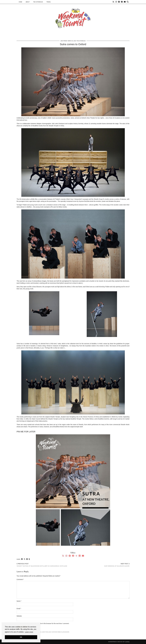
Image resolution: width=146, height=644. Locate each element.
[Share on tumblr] (29, 559)
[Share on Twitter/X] (25, 559)
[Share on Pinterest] (27, 559)
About (28, 2)
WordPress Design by (119, 642)
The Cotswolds (38, 2)
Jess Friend (64, 41)
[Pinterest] (119, 2)
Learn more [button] (29, 632)
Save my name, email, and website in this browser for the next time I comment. (45, 623)
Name (19, 601)
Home (20, 2)
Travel (49, 2)
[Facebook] (122, 2)
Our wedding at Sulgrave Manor (117, 565)
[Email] (125, 2)
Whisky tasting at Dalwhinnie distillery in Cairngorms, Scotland (42, 565)
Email (19, 609)
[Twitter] (113, 2)
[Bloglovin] (76, 556)
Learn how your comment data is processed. (55, 632)
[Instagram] (116, 2)
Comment (20, 579)
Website (19, 616)
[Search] (128, 2)
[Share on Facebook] (22, 559)
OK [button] (21, 637)
